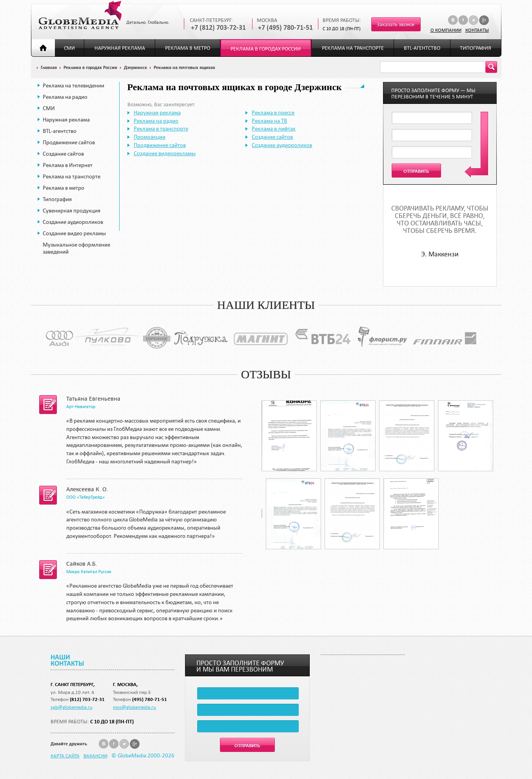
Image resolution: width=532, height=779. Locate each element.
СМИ (69, 48)
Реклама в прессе (273, 113)
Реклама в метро (188, 48)
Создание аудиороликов (73, 222)
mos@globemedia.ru (134, 707)
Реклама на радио (65, 97)
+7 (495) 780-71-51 (285, 28)
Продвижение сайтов (69, 142)
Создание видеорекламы (165, 153)
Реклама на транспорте (353, 48)
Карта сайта (65, 755)
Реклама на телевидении (74, 85)
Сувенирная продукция (72, 211)
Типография (476, 48)
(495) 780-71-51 (150, 699)
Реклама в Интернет (68, 165)
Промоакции (150, 137)
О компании (446, 30)
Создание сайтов (63, 154)
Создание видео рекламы (74, 233)
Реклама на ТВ (269, 121)
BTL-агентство (422, 48)
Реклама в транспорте (161, 129)
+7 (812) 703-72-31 (218, 28)
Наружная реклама (120, 48)
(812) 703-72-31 (87, 699)
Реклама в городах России (266, 49)
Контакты (477, 30)
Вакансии (95, 755)
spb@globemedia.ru (72, 707)
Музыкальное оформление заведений (76, 248)
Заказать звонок (396, 25)
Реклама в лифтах (274, 129)
